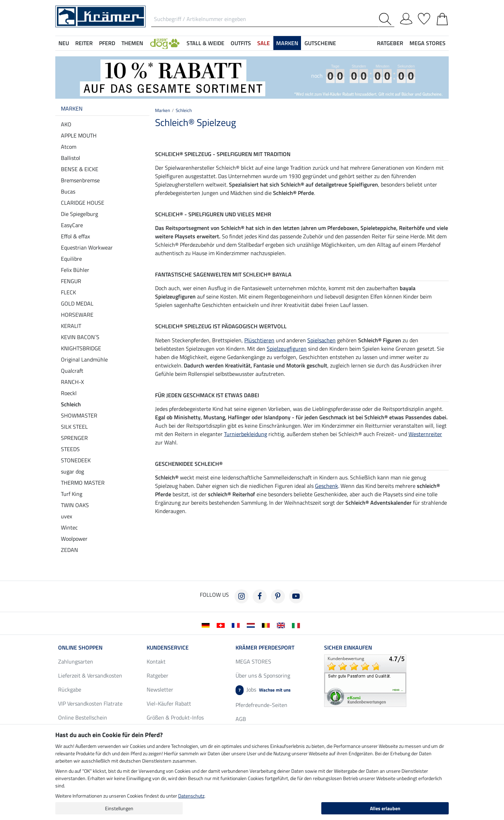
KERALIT (71, 326)
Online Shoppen (80, 647)
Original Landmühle (84, 359)
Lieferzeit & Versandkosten (90, 675)
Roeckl (69, 393)
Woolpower (74, 539)
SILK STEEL (74, 427)
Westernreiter (425, 434)
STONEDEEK (76, 460)
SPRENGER (74, 438)
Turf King (72, 494)
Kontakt (156, 661)
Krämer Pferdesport (265, 647)
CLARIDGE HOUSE (83, 203)
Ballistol (71, 158)
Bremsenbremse (80, 180)
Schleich (71, 404)
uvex (66, 516)
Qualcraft (72, 371)
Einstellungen (119, 808)
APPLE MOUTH (79, 135)
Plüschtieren (259, 340)
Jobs (263, 690)
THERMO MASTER (83, 483)
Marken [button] (287, 43)
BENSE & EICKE (80, 169)
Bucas (68, 191)
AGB (241, 719)
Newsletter (160, 689)
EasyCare (72, 225)
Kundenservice (168, 647)
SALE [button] (264, 43)
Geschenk (327, 486)
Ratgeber (157, 675)
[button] (165, 43)
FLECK (68, 292)
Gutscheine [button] (320, 43)
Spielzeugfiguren (287, 349)
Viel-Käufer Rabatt (169, 703)
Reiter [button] (84, 43)
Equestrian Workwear (87, 247)
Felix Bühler (75, 270)
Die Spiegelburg (79, 214)
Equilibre (71, 259)
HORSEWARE (77, 315)
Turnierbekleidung (246, 434)
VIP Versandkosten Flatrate (90, 703)
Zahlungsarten (76, 661)
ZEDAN (69, 550)
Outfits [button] (241, 43)
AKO (66, 124)
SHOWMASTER (79, 415)
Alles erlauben (385, 808)
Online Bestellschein (83, 717)
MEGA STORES (428, 43)
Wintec (69, 527)
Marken (72, 108)
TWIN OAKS (75, 505)
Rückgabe (70, 689)
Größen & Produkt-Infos (175, 717)
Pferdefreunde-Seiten (261, 705)
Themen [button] (132, 43)
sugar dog (72, 471)
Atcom (69, 147)
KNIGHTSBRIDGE (81, 348)
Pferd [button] (107, 43)
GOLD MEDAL (77, 303)
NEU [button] (64, 43)
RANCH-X (72, 382)
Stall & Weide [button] (205, 43)
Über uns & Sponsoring (263, 675)
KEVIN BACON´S (80, 337)
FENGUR (71, 281)
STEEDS (70, 449)
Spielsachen (321, 340)
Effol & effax (75, 236)
